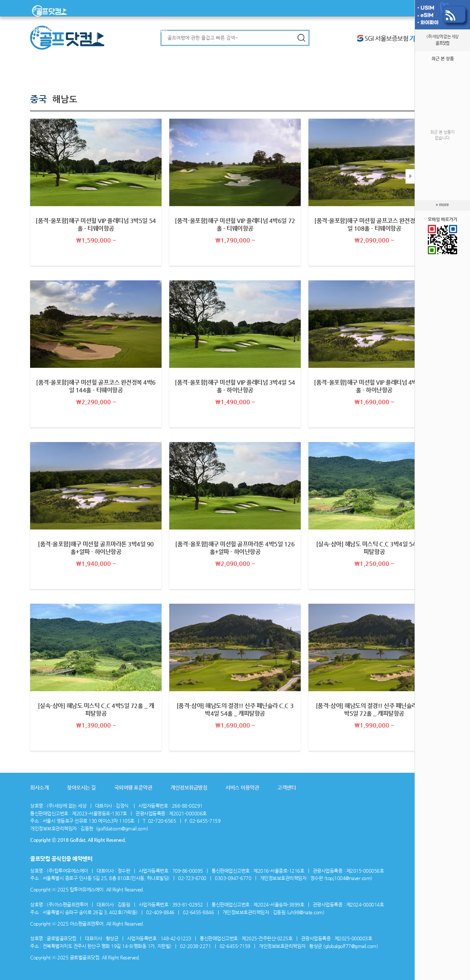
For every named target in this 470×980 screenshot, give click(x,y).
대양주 (82, 30)
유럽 (118, 30)
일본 (69, 30)
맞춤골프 (135, 30)
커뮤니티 (157, 30)
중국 (96, 30)
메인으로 (53, 11)
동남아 (55, 30)
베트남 (38, 30)
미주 (107, 30)
